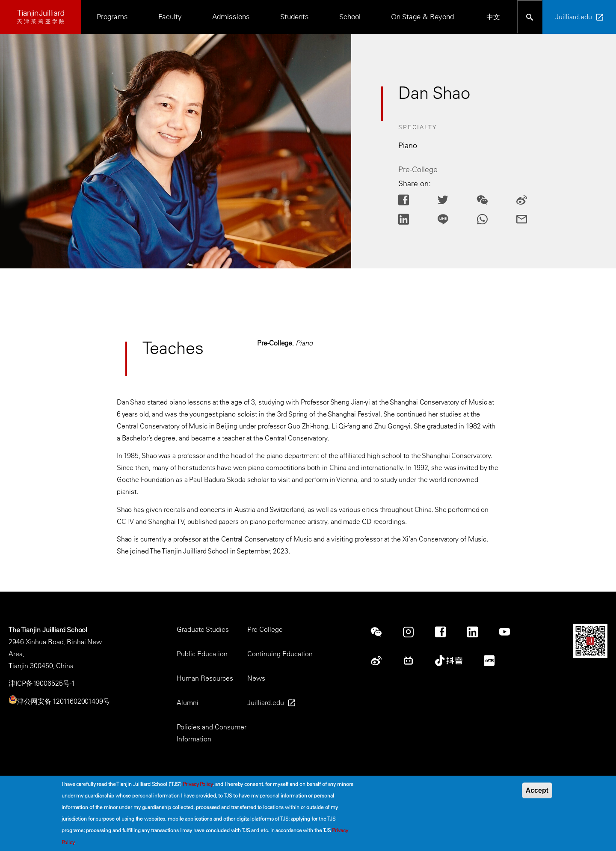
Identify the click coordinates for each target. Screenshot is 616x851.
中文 (493, 17)
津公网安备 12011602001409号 (64, 701)
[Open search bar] (530, 17)
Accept (537, 793)
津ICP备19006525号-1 (42, 683)
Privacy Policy (198, 787)
